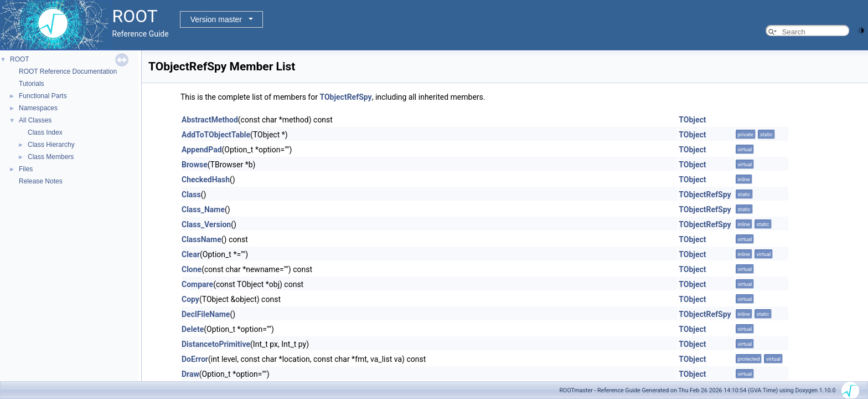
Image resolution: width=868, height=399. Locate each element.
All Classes (35, 120)
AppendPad (202, 150)
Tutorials (32, 84)
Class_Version (206, 224)
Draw (190, 374)
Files (26, 169)
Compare (197, 284)
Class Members (51, 157)
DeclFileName (206, 314)
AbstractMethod (210, 120)
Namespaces (38, 108)
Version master (216, 19)
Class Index (45, 132)
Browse (195, 165)
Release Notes (41, 181)
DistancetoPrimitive (216, 344)
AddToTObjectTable (216, 135)
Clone (192, 269)
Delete (193, 329)
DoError (195, 359)
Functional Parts (43, 96)
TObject (692, 120)
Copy (190, 299)
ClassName (201, 239)
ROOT (20, 59)
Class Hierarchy (51, 145)
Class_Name (203, 209)
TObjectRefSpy (345, 97)
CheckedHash (206, 180)
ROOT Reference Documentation (68, 71)
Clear (191, 254)
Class (191, 195)
